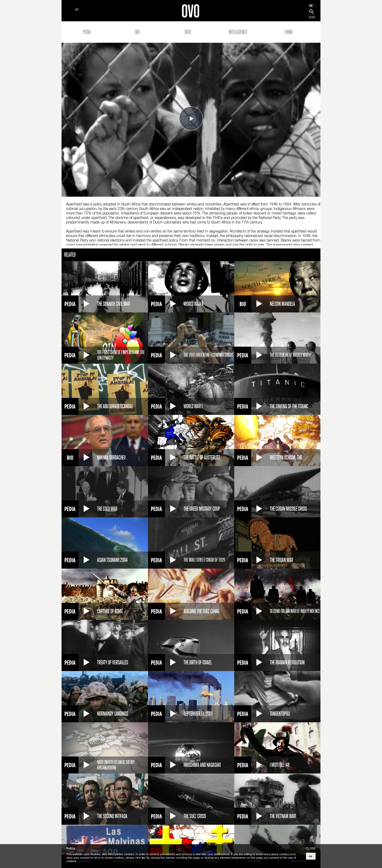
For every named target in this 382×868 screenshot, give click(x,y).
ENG (311, 6)
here (143, 858)
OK (311, 856)
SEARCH (312, 17)
